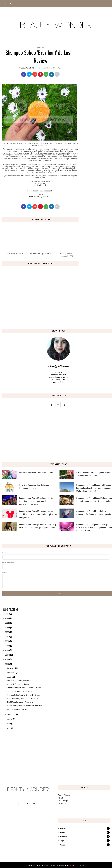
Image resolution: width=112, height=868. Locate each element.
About (61, 798)
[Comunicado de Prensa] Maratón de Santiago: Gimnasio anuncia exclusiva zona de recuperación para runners (37, 501)
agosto (10, 719)
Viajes (63, 845)
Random (64, 837)
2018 (7, 650)
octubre (10, 677)
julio (8, 724)
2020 (7, 641)
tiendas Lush (42, 185)
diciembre (11, 668)
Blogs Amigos (63, 801)
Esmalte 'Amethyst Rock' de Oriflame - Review (24, 688)
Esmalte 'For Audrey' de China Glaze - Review (36, 472)
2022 (7, 632)
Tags (62, 841)
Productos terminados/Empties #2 (20, 691)
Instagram (41, 197)
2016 (7, 659)
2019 (7, 646)
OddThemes (80, 865)
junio (9, 728)
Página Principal (64, 795)
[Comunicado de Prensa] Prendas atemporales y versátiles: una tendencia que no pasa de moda (37, 526)
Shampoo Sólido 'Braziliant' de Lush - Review (23, 695)
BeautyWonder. (52, 865)
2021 (7, 637)
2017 (7, 655)
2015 (7, 664)
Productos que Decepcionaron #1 (19, 681)
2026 (7, 614)
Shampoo (41, 47)
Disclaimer (62, 804)
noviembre (11, 673)
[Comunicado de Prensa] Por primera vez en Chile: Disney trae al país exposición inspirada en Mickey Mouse (38, 514)
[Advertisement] (56, 435)
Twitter (49, 197)
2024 (7, 623)
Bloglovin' (33, 197)
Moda (62, 832)
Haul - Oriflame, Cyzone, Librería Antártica (22, 699)
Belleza (63, 828)
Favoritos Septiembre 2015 (17, 709)
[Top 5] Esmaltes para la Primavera (20, 702)
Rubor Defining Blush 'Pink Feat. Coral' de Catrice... (25, 706)
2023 (7, 628)
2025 (7, 618)
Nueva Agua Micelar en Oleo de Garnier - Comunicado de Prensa (34, 486)
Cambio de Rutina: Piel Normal (18, 684)
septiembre (11, 714)
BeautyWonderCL (28, 68)
